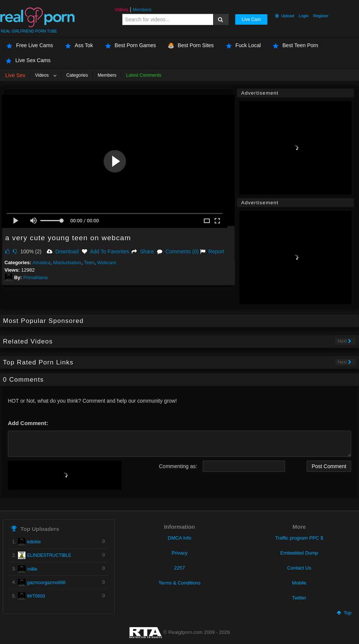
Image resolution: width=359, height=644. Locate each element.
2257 (180, 568)
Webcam (107, 263)
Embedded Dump (299, 553)
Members (142, 10)
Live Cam (251, 19)
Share (143, 251)
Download (63, 251)
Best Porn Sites (191, 45)
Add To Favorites (105, 251)
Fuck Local (243, 45)
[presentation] (65, 475)
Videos (122, 10)
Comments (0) (178, 251)
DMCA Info (180, 538)
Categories (77, 75)
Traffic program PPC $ (299, 538)
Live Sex (15, 75)
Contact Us (299, 568)
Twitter (299, 598)
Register (321, 16)
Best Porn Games (131, 45)
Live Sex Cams (28, 60)
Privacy (180, 553)
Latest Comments (144, 75)
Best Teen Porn (295, 45)
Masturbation (67, 263)
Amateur (41, 263)
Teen (89, 263)
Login (304, 16)
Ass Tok (79, 45)
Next (345, 341)
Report (212, 251)
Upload (285, 16)
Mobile (299, 583)
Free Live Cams (30, 45)
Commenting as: (178, 466)
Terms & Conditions (180, 583)
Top (344, 613)
